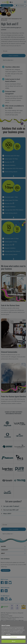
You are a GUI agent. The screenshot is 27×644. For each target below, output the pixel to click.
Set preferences (14, 637)
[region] (13, 633)
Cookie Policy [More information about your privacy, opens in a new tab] (8, 634)
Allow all (13, 641)
